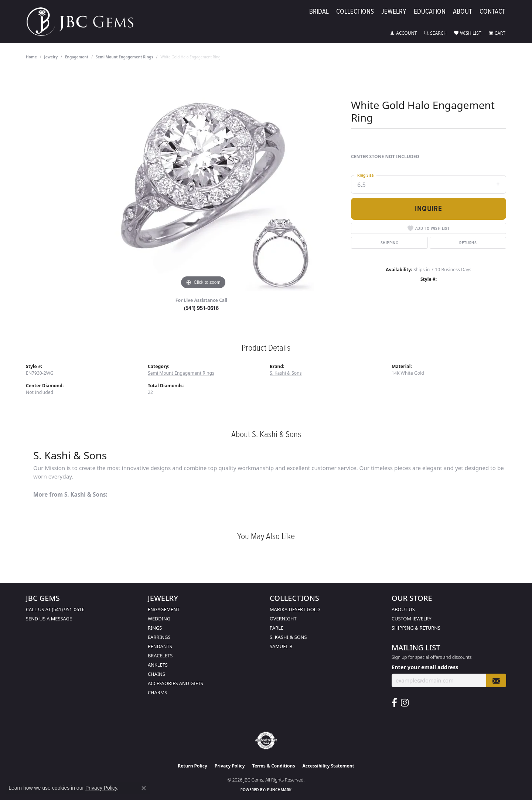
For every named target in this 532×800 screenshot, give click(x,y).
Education (430, 12)
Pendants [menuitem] (160, 646)
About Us (403, 609)
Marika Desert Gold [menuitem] (295, 609)
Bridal (319, 12)
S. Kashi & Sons (286, 373)
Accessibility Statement (328, 766)
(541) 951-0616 (202, 308)
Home (31, 57)
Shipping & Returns (416, 628)
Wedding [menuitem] (159, 619)
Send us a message (49, 619)
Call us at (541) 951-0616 (55, 609)
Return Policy (192, 766)
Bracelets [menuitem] (160, 656)
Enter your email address (425, 667)
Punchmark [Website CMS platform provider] (279, 790)
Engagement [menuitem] (164, 609)
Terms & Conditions (274, 766)
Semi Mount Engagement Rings (125, 57)
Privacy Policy (230, 766)
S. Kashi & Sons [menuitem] (288, 637)
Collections (355, 12)
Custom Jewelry (412, 619)
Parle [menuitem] (277, 628)
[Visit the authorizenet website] (266, 741)
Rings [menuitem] (155, 628)
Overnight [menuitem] (283, 619)
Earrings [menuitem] (159, 637)
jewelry (51, 57)
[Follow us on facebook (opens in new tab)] (394, 703)
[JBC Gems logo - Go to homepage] (84, 22)
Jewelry (394, 12)
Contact (492, 12)
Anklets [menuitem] (158, 665)
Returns (468, 243)
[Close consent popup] (144, 788)
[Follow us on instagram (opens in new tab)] (405, 703)
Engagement (77, 57)
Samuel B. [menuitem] (282, 646)
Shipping (389, 243)
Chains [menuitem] (156, 674)
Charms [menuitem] (157, 692)
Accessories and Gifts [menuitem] (175, 683)
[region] (203, 180)
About (463, 12)
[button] (403, 33)
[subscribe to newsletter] (496, 680)
